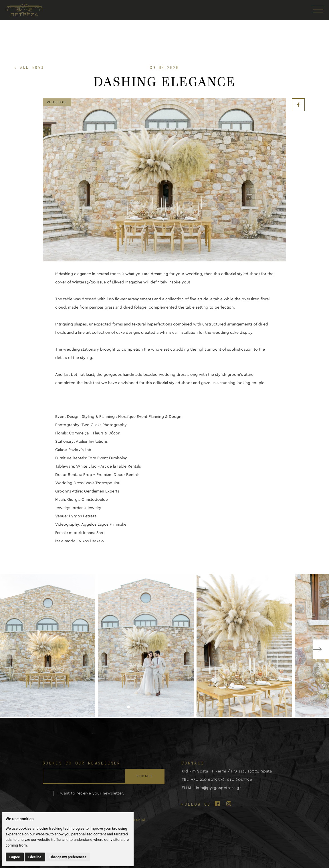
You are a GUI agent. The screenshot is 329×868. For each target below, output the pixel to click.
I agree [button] (15, 857)
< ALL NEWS (29, 67)
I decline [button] (35, 857)
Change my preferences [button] (68, 857)
